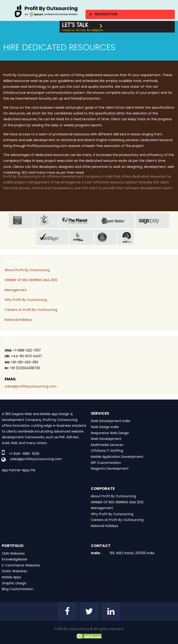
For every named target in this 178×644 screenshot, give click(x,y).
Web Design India (105, 427)
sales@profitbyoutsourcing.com (31, 386)
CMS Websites (13, 553)
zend (21, 220)
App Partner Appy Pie (19, 470)
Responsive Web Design (110, 433)
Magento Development (110, 468)
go (82, 237)
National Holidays (18, 320)
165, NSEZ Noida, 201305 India (132, 553)
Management (16, 290)
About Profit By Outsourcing (27, 270)
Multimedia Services (107, 445)
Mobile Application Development (117, 457)
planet (78, 220)
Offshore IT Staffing (107, 451)
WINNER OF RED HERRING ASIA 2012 (31, 280)
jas (46, 220)
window (106, 237)
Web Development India (110, 421)
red (130, 237)
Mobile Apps (11, 577)
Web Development (106, 439)
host (116, 220)
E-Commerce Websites (21, 565)
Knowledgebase (15, 559)
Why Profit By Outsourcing (26, 300)
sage (152, 220)
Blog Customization (18, 589)
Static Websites (14, 571)
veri (53, 237)
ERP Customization (106, 463)
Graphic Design (14, 583)
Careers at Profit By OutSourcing (31, 310)
